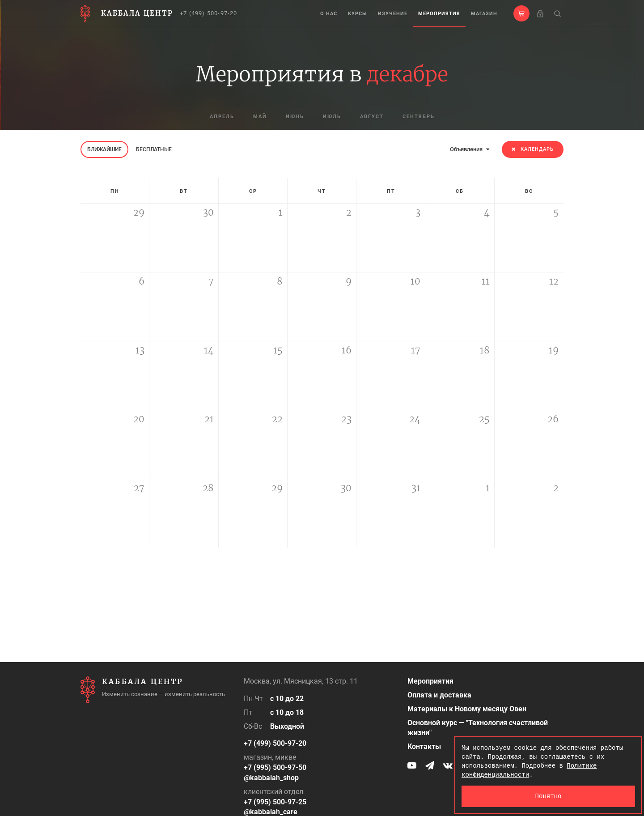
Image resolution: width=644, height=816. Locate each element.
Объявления (470, 149)
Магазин (484, 14)
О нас (329, 14)
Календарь (533, 149)
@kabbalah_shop (271, 778)
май (260, 117)
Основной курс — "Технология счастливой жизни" (478, 728)
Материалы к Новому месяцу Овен (467, 709)
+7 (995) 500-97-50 (275, 767)
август (372, 117)
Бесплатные (154, 149)
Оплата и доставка (439, 695)
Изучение (393, 14)
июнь (295, 117)
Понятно (549, 796)
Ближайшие (104, 149)
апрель (222, 117)
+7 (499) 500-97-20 (209, 13)
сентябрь (419, 117)
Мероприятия (439, 14)
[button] (521, 13)
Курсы (358, 14)
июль (332, 117)
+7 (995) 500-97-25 (275, 802)
